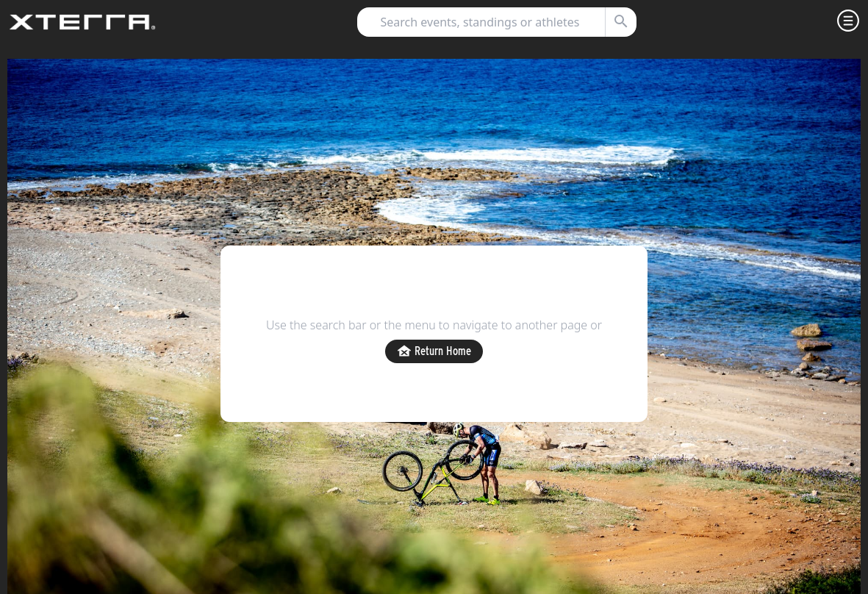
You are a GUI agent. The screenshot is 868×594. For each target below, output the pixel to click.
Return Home (434, 352)
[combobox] (490, 22)
